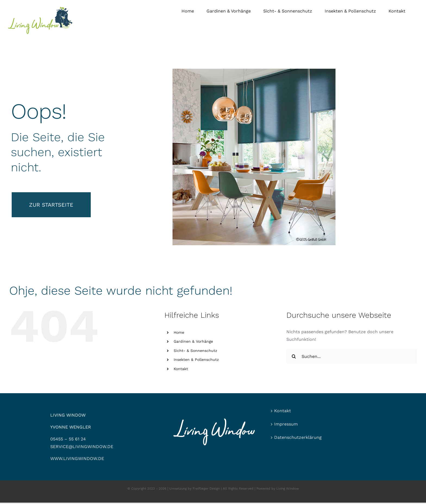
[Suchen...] (352, 356)
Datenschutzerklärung (298, 437)
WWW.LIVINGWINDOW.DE (77, 459)
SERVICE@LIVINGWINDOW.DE (82, 447)
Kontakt (181, 369)
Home (179, 332)
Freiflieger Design (206, 489)
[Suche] (294, 356)
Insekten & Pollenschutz (196, 360)
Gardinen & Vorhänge (193, 341)
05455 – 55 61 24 (68, 439)
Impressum (286, 424)
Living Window (288, 489)
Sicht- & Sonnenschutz (195, 351)
